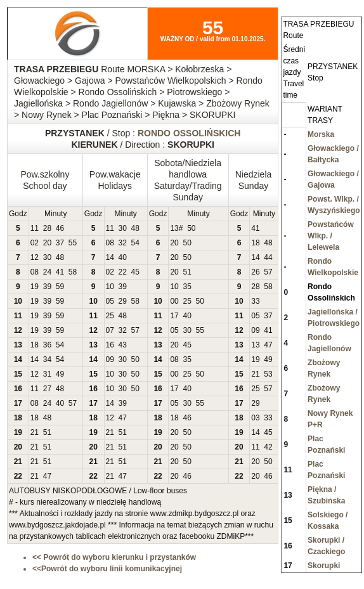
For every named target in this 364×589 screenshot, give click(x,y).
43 (123, 345)
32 (123, 243)
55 (73, 243)
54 (135, 243)
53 (268, 374)
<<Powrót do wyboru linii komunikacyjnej (107, 569)
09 (255, 330)
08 (110, 243)
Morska (321, 134)
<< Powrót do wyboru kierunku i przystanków (114, 557)
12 (35, 257)
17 (174, 316)
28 (47, 228)
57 (268, 272)
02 (35, 243)
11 (35, 228)
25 (187, 301)
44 (268, 257)
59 (60, 287)
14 (110, 257)
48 (135, 228)
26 (255, 272)
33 (255, 301)
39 (47, 287)
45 (135, 272)
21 (255, 374)
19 (35, 287)
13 (174, 228)
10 (110, 287)
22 (123, 272)
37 (60, 243)
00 (174, 301)
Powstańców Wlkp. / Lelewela (331, 236)
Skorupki (324, 566)
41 (255, 228)
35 (187, 287)
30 (123, 228)
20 (47, 243)
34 (47, 359)
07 (110, 330)
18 (255, 243)
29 (123, 301)
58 (73, 272)
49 (268, 359)
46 (60, 228)
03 (255, 418)
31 (47, 374)
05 (110, 301)
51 (187, 272)
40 (123, 257)
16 (110, 345)
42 (268, 447)
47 (268, 345)
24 (47, 272)
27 (47, 389)
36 (47, 345)
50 (191, 228)
